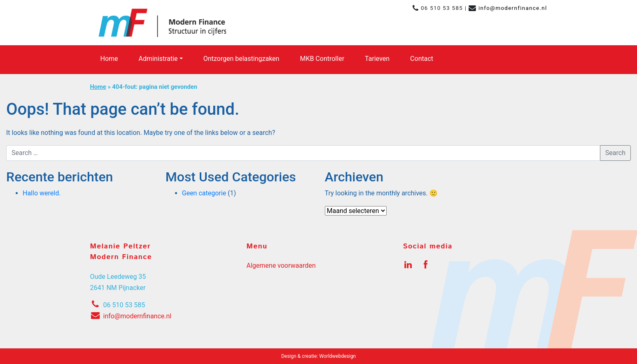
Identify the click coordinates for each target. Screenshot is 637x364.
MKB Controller (322, 59)
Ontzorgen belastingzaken (241, 59)
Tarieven (377, 59)
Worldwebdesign (337, 356)
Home (109, 59)
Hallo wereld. (42, 193)
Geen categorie (204, 193)
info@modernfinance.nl (513, 8)
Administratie (158, 59)
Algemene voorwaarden (281, 265)
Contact (422, 59)
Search (615, 153)
